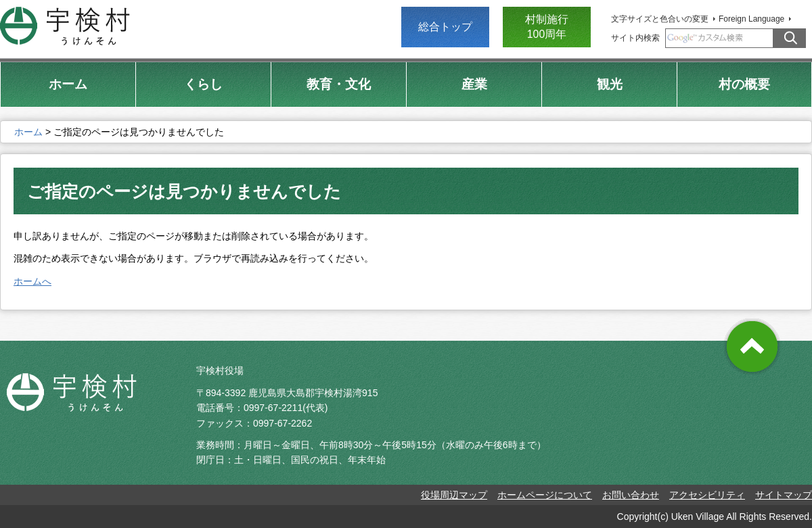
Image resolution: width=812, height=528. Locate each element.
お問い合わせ (631, 495)
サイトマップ (784, 495)
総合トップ (445, 27)
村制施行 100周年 (547, 27)
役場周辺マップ (454, 495)
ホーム (28, 132)
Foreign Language (751, 19)
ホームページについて (545, 495)
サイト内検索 (635, 38)
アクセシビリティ (707, 495)
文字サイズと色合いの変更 (660, 19)
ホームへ (32, 281)
